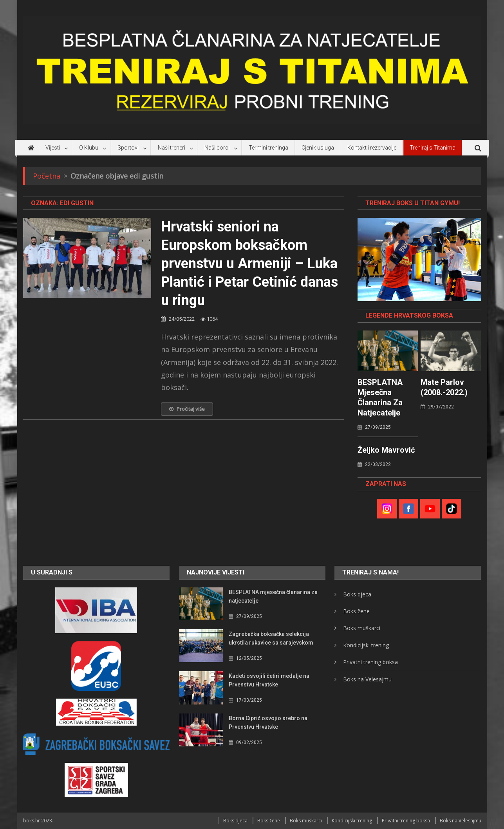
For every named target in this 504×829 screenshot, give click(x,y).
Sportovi (128, 148)
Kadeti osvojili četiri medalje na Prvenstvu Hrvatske (269, 680)
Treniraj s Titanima (433, 148)
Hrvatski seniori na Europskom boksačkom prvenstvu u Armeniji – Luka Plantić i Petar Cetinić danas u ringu (249, 263)
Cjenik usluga (318, 148)
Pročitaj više (187, 409)
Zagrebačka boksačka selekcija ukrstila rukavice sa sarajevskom (271, 638)
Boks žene (356, 611)
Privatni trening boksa (370, 662)
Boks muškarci (362, 628)
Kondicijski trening (366, 645)
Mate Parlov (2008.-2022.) (444, 387)
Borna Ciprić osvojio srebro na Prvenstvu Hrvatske (268, 722)
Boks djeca (357, 594)
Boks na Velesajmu (367, 679)
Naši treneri (172, 148)
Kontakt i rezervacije (372, 148)
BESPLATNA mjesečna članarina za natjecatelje (380, 397)
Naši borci (217, 148)
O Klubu (89, 148)
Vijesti (53, 148)
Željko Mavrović (386, 450)
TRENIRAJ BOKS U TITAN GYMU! (413, 203)
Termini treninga (268, 148)
